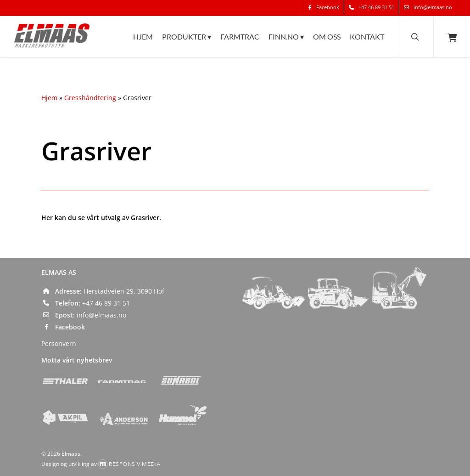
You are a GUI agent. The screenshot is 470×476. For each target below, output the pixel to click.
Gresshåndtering (90, 98)
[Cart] (452, 45)
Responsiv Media (135, 464)
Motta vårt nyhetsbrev (77, 360)
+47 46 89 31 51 (106, 303)
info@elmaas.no (101, 315)
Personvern (59, 343)
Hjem (49, 98)
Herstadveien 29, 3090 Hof (124, 291)
